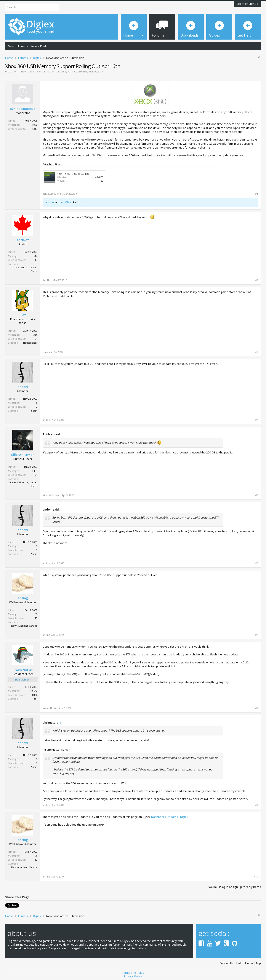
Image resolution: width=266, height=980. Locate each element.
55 (36, 614)
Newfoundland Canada (24, 626)
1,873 (34, 125)
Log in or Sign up (248, 4)
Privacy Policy (133, 976)
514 (35, 256)
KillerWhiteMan (23, 455)
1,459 (34, 471)
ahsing (23, 598)
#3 (257, 352)
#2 (257, 280)
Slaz (23, 315)
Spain (34, 411)
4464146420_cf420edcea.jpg (73, 174)
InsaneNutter (23, 670)
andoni (50, 202)
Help (239, 963)
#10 (256, 877)
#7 (257, 635)
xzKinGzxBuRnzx (78, 71)
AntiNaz (66, 202)
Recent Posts (39, 46)
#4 (257, 420)
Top (258, 963)
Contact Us (227, 963)
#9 (257, 805)
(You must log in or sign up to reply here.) (234, 887)
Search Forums (18, 46)
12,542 (34, 691)
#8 (257, 708)
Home (249, 963)
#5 (257, 495)
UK (36, 699)
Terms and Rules (133, 973)
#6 (257, 563)
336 (35, 335)
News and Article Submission (38, 71)
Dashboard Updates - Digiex (170, 817)
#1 (257, 194)
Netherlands (30, 343)
